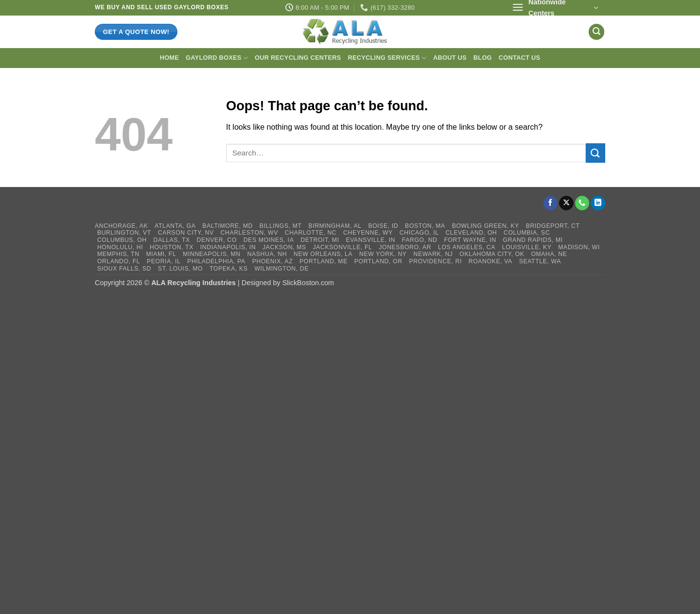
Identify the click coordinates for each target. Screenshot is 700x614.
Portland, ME (324, 261)
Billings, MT (281, 226)
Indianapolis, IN (228, 247)
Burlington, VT (124, 233)
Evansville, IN (370, 240)
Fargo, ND (420, 240)
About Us (450, 58)
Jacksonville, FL (343, 247)
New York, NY (383, 254)
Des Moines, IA (269, 240)
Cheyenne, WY (368, 233)
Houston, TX (172, 247)
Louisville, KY (527, 247)
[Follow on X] (566, 203)
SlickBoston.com (308, 283)
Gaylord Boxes (217, 58)
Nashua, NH (267, 254)
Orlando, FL (119, 261)
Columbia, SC (527, 233)
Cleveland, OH (471, 233)
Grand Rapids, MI (533, 240)
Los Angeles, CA (467, 247)
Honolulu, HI (120, 247)
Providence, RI (435, 261)
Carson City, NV (186, 233)
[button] (555, 8)
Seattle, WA (540, 261)
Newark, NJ (433, 254)
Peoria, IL (164, 261)
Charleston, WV (249, 233)
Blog (483, 58)
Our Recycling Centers (298, 58)
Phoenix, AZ (273, 261)
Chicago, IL (419, 233)
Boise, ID (383, 226)
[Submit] (595, 153)
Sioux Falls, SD (124, 269)
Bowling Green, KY (486, 226)
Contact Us (520, 58)
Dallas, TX (172, 240)
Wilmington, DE (281, 269)
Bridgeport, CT (553, 226)
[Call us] (582, 203)
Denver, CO (217, 240)
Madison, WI (579, 247)
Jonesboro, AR (405, 247)
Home (169, 58)
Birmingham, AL (335, 226)
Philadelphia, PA (216, 261)
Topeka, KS (229, 269)
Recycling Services (387, 58)
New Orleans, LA (323, 254)
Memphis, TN (118, 254)
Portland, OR (378, 261)
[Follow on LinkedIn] (598, 203)
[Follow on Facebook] (551, 203)
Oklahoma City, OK (492, 254)
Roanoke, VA (490, 261)
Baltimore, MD (227, 226)
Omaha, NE (549, 254)
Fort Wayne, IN (470, 240)
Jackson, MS (284, 247)
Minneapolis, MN (212, 254)
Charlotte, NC (311, 233)
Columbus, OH (122, 240)
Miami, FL (161, 254)
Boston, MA (425, 226)
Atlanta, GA (175, 226)
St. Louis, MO (180, 269)
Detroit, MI (320, 240)
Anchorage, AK (121, 226)
